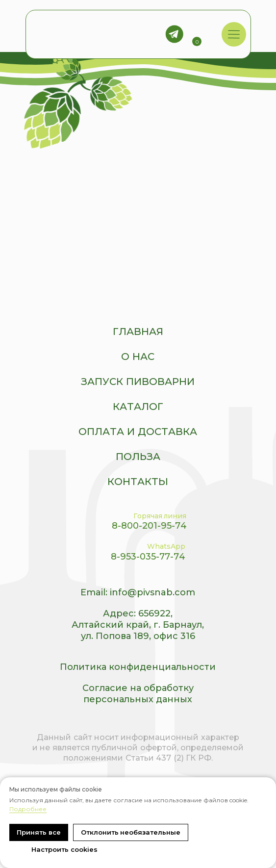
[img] (234, 35)
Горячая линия (160, 516)
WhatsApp (166, 546)
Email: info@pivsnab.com (138, 592)
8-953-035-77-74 (148, 557)
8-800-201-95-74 (149, 526)
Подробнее (28, 809)
